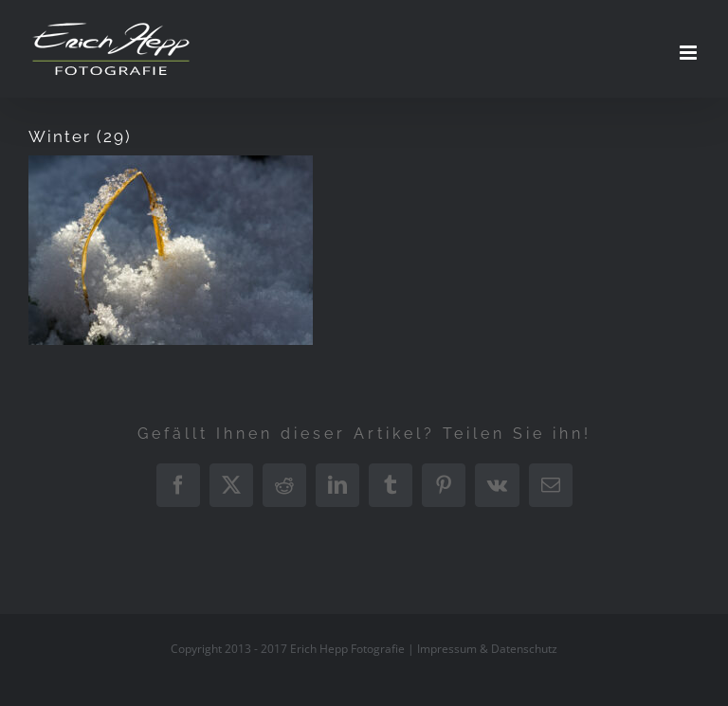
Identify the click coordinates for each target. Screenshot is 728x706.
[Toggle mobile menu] (690, 53)
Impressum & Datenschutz (487, 649)
